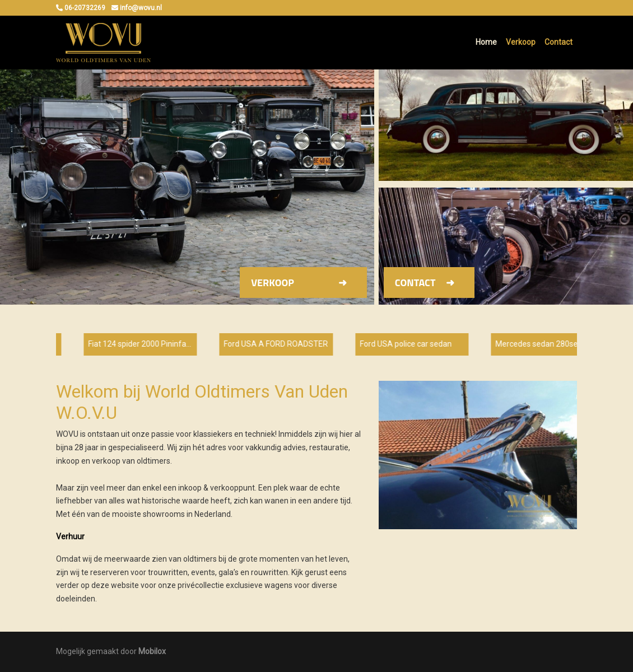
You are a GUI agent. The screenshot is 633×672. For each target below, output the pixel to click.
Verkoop (521, 42)
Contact (558, 42)
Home (486, 42)
